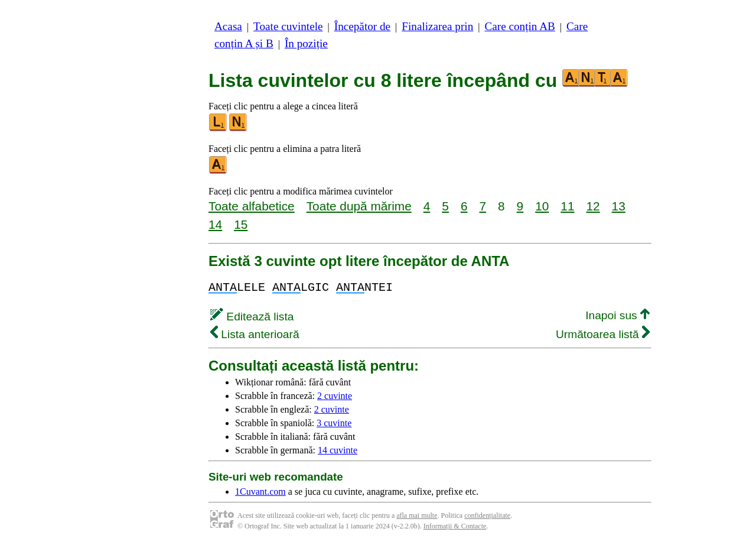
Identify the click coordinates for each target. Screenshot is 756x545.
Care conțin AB (519, 26)
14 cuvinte (338, 450)
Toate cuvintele (288, 26)
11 (567, 206)
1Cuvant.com (260, 492)
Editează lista (252, 317)
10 (542, 206)
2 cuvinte (335, 396)
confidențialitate (487, 515)
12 (593, 206)
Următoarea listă (603, 334)
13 (619, 206)
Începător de (362, 26)
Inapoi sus (617, 315)
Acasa (228, 26)
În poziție (306, 43)
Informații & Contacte (455, 526)
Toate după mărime (359, 206)
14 (215, 224)
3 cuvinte (334, 423)
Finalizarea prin (437, 26)
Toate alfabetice (252, 206)
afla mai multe (417, 515)
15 (241, 224)
